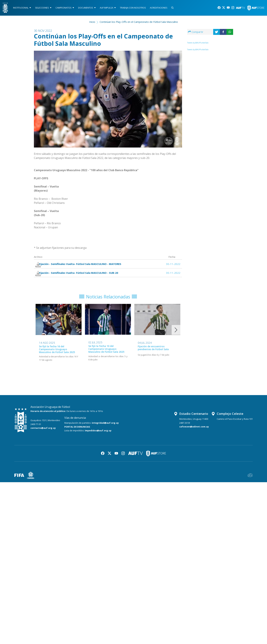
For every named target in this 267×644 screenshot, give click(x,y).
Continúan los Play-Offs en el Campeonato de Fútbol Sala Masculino (139, 23)
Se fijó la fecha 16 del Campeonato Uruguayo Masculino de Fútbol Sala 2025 (57, 356)
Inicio (92, 23)
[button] (176, 337)
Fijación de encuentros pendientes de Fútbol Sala (153, 355)
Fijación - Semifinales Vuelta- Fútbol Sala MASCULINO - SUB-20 (79, 277)
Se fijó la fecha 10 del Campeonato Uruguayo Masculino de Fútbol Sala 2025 (106, 356)
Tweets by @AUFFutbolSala (198, 44)
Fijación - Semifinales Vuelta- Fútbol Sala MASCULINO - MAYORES (81, 266)
